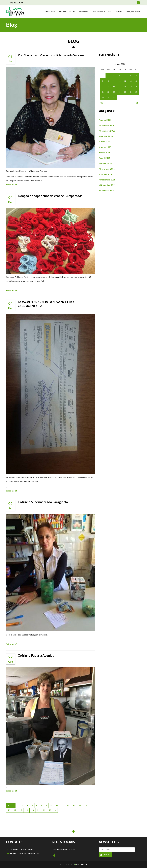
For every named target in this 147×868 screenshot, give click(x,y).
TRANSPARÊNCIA (84, 12)
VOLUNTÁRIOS (99, 12)
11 (62, 805)
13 (74, 805)
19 (27, 810)
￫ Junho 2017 (105, 120)
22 (44, 810)
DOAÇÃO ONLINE (133, 12)
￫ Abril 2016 (104, 158)
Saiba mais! (11, 185)
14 (80, 805)
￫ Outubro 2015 (106, 191)
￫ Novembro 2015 (107, 185)
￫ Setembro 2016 (107, 131)
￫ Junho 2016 (105, 147)
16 (9, 810)
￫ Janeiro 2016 (106, 174)
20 (32, 810)
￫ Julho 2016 (105, 142)
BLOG (110, 12)
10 (56, 805)
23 (50, 810)
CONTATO (119, 12)
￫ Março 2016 (105, 163)
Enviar (105, 855)
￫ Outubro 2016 (106, 125)
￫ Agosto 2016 (106, 136)
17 (15, 810)
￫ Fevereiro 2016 (107, 169)
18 (21, 810)
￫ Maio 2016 (105, 153)
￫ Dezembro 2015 (107, 180)
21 (38, 810)
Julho (137, 103)
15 (86, 805)
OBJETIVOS (62, 12)
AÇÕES (72, 12)
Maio (102, 103)
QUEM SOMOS (49, 12)
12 (68, 805)
